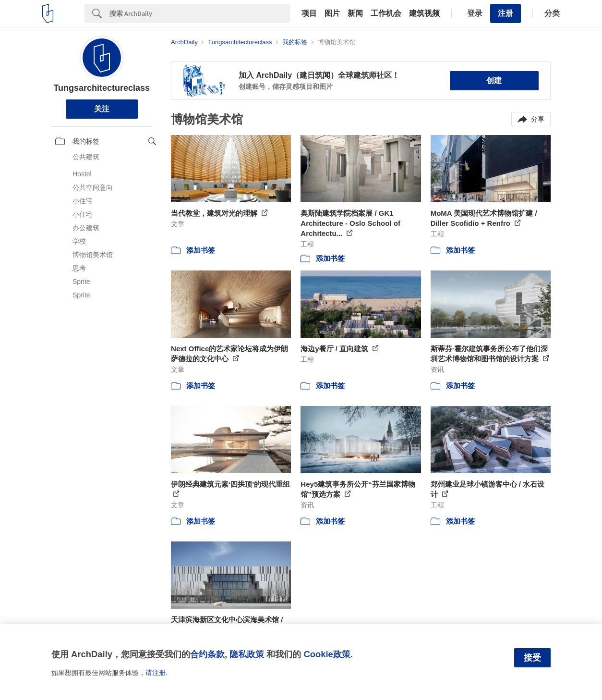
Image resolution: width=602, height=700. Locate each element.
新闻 (355, 13)
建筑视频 (424, 13)
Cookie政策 (327, 654)
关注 (102, 109)
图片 (332, 13)
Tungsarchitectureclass (102, 88)
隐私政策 (247, 654)
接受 (532, 658)
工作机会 (386, 13)
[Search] (200, 13)
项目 (309, 13)
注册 (506, 13)
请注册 (156, 673)
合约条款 (207, 654)
